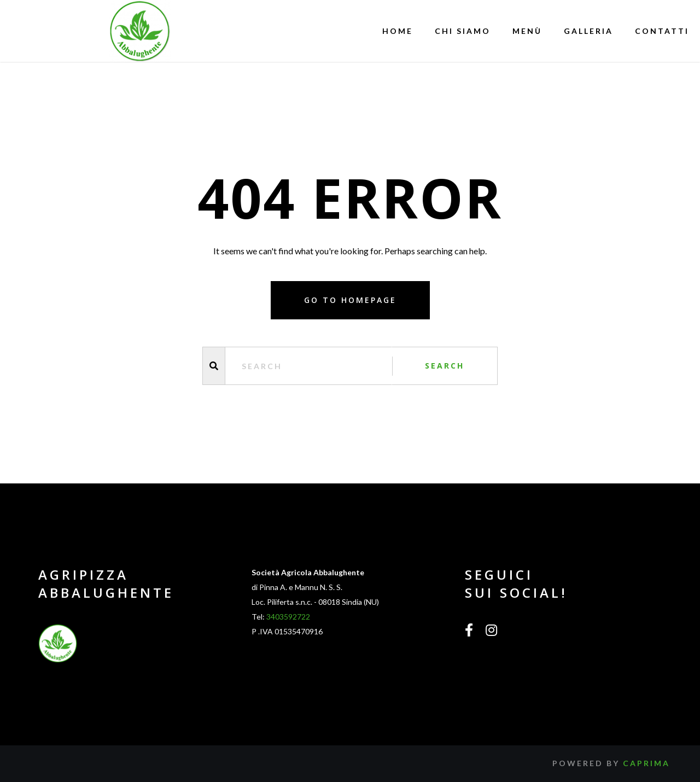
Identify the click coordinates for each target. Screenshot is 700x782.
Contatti (662, 31)
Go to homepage (350, 300)
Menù (527, 31)
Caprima (646, 763)
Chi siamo (463, 31)
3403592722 (288, 617)
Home (398, 31)
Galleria (588, 31)
